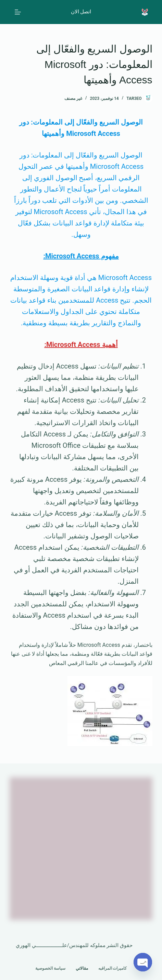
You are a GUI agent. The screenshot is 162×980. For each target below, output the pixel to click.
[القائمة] (18, 12)
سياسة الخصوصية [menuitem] (50, 968)
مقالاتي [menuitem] (82, 968)
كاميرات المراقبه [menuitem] (113, 968)
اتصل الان (81, 12)
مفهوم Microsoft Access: (81, 256)
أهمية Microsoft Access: (81, 345)
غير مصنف (73, 98)
